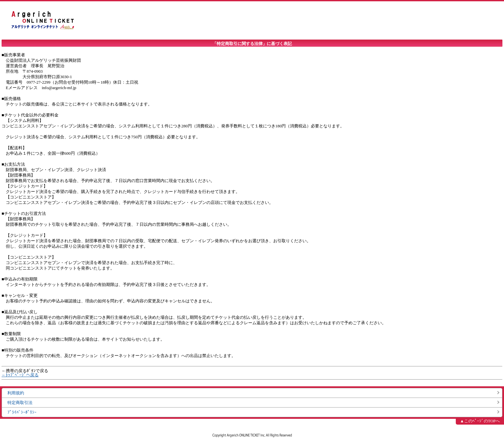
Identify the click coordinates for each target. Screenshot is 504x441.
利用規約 (16, 393)
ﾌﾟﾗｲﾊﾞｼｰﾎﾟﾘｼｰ (22, 412)
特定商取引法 (20, 403)
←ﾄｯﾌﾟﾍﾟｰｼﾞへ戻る (20, 375)
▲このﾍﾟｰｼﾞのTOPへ (480, 421)
